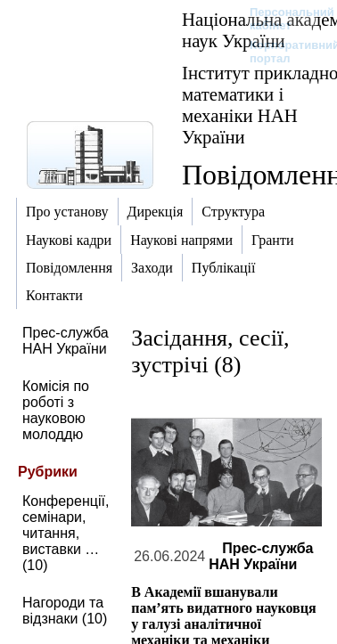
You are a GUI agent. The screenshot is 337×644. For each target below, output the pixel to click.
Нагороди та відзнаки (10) (65, 611)
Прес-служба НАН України (66, 341)
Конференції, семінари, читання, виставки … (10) (66, 533)
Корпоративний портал (283, 52)
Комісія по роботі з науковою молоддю (56, 410)
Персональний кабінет (283, 19)
